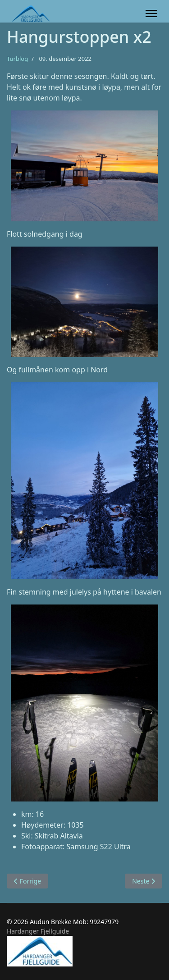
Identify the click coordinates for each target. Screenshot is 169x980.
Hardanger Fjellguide (38, 931)
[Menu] (151, 14)
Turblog (17, 59)
